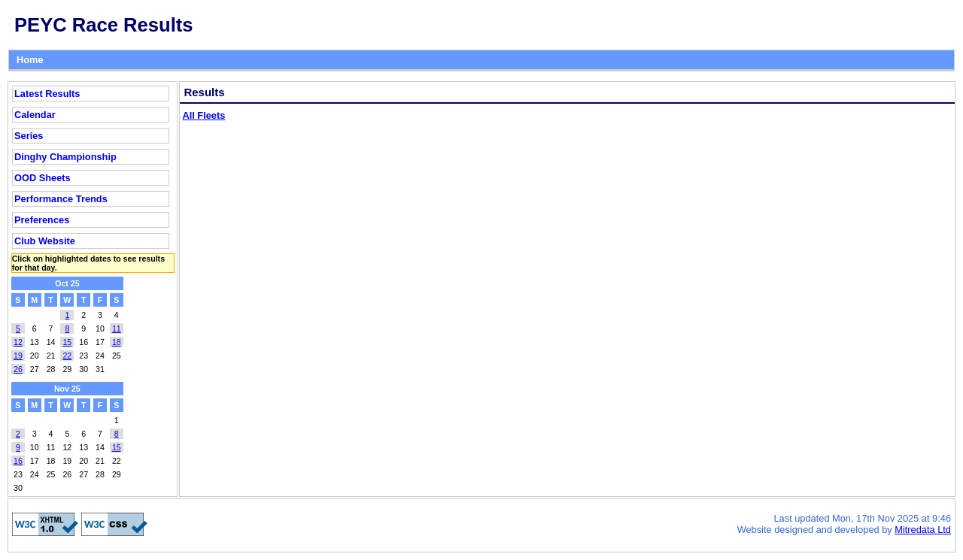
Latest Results (47, 94)
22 (67, 356)
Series (29, 136)
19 (18, 356)
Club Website (45, 241)
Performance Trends (61, 199)
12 (18, 342)
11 (117, 328)
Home (30, 60)
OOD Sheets (43, 178)
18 (117, 342)
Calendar (35, 115)
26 (18, 369)
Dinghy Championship (65, 157)
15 (67, 342)
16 (18, 461)
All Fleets (204, 115)
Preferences (42, 220)
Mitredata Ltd (923, 530)
